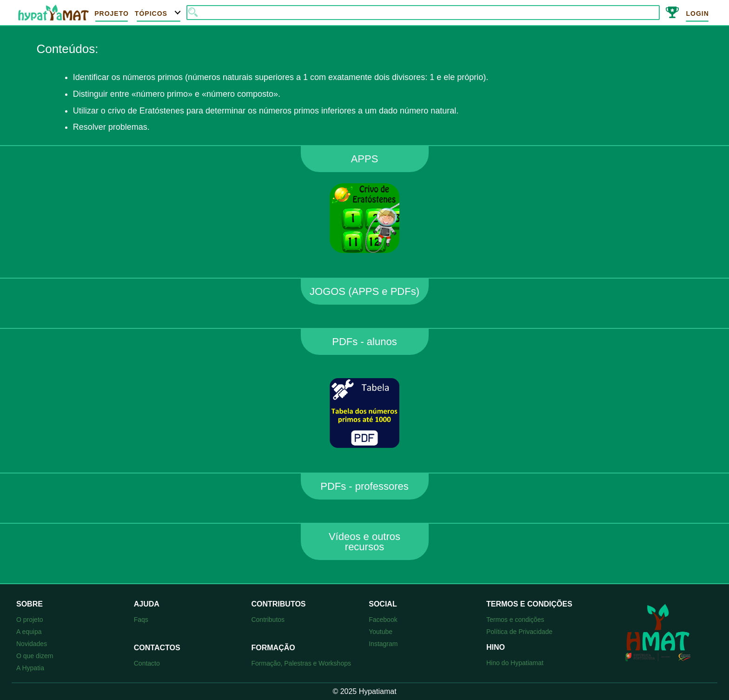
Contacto (147, 663)
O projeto (30, 620)
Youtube (381, 632)
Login (697, 13)
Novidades (32, 644)
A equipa (29, 632)
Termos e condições (515, 620)
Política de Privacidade (519, 632)
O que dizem (35, 656)
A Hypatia (30, 668)
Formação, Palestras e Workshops (301, 663)
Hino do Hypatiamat (515, 663)
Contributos (268, 620)
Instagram (383, 644)
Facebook (383, 620)
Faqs (141, 620)
